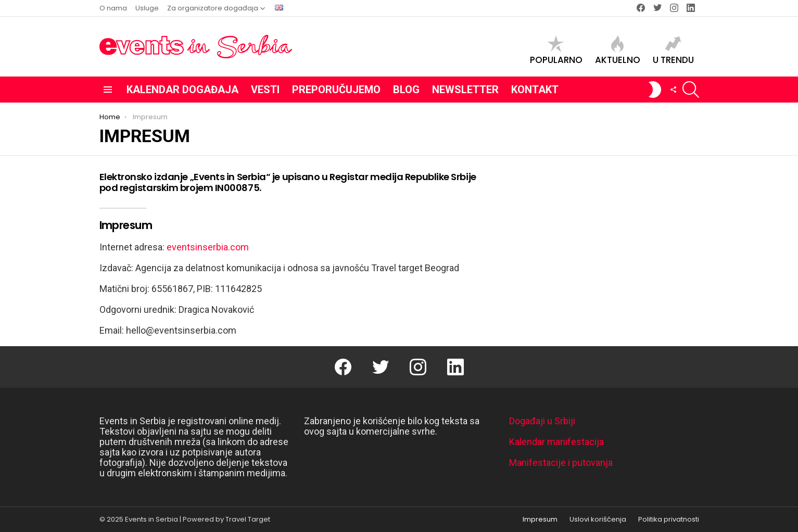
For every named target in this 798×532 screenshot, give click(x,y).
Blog (406, 90)
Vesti (265, 90)
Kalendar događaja (182, 90)
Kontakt (535, 90)
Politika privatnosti (669, 520)
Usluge (147, 8)
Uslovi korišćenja (598, 520)
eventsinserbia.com (208, 247)
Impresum (540, 520)
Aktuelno (618, 50)
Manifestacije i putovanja (561, 463)
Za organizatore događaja (213, 8)
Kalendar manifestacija (556, 442)
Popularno (556, 50)
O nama (113, 8)
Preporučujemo (336, 90)
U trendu (673, 50)
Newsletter (465, 90)
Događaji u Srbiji (542, 421)
